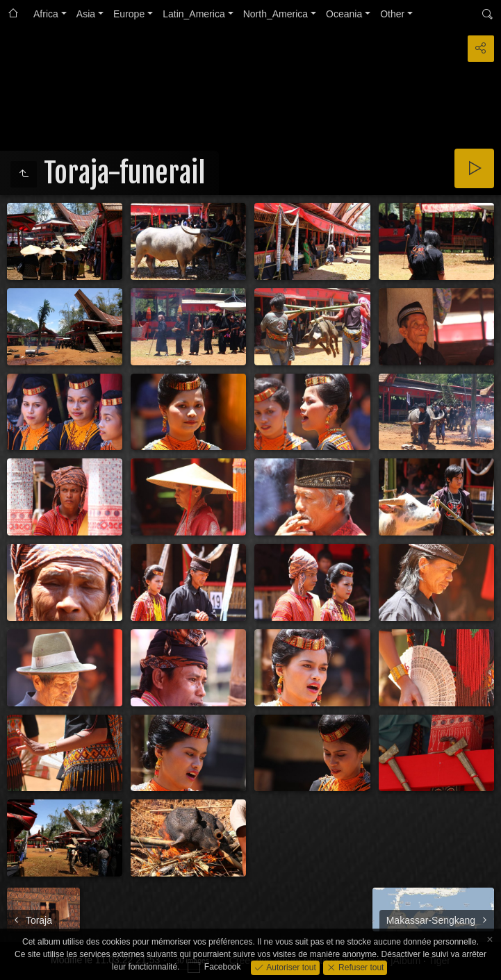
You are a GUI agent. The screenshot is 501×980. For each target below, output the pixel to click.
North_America (276, 14)
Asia (86, 14)
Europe (129, 14)
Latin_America (194, 14)
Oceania (344, 14)
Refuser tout (360, 967)
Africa (46, 14)
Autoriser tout (290, 967)
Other (392, 14)
